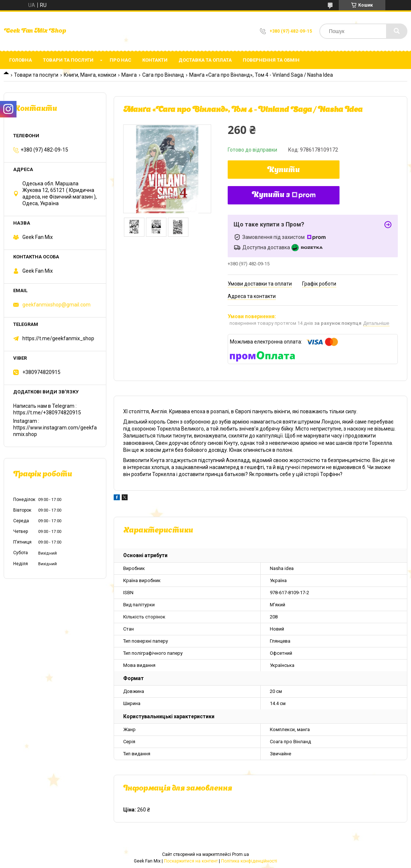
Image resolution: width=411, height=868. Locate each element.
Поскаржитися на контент (191, 861)
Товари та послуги (68, 60)
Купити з (284, 195)
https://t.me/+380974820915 (47, 413)
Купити (284, 170)
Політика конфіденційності (249, 861)
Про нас (120, 60)
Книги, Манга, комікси (90, 75)
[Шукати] (397, 31)
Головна (21, 60)
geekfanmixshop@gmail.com (56, 305)
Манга (129, 75)
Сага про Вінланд (163, 75)
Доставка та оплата (205, 60)
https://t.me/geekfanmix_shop (58, 338)
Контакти (155, 60)
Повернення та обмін (271, 60)
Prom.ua (241, 854)
